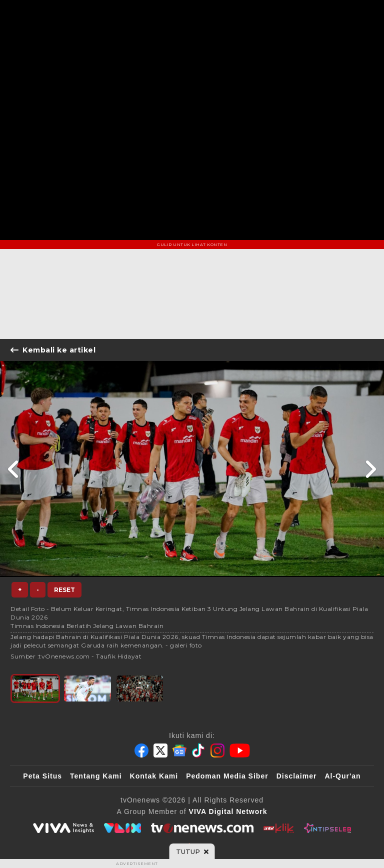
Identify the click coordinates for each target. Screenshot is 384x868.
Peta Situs (42, 776)
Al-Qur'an (342, 776)
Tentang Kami (96, 776)
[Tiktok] (198, 750)
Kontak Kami (154, 776)
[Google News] (179, 750)
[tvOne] (202, 828)
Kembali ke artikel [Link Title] (53, 350)
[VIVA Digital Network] (228, 811)
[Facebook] (141, 750)
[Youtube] (240, 750)
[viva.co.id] (63, 828)
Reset (64, 590)
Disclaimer (297, 776)
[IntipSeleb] (327, 828)
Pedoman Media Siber (227, 776)
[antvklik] (279, 828)
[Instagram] (217, 750)
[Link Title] (14, 469)
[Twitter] (160, 750)
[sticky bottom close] (192, 851)
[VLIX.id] (122, 828)
